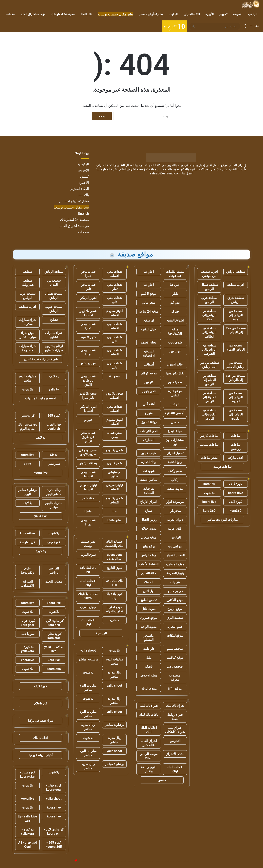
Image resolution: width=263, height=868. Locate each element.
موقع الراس (149, 555)
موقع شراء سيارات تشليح (28, 335)
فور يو (88, 420)
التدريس (175, 741)
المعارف (149, 440)
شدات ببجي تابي (88, 287)
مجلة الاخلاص (149, 675)
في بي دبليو (175, 591)
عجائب (175, 404)
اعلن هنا (149, 272)
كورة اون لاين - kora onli (54, 623)
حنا (114, 511)
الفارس (175, 537)
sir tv (28, 464)
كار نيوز (149, 382)
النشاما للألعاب (149, 564)
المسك (149, 582)
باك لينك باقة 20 (88, 570)
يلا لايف (54, 376)
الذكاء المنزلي (192, 14)
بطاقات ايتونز (88, 463)
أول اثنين (149, 591)
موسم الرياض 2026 (149, 756)
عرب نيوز (175, 351)
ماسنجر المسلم (149, 638)
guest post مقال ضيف (114, 557)
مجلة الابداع (175, 431)
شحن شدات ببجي (114, 435)
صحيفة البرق (175, 618)
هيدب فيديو (149, 453)
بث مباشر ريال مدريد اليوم (28, 427)
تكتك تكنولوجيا (175, 373)
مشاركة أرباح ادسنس (151, 14)
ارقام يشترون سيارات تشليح (54, 348)
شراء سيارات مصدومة (28, 348)
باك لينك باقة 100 (114, 583)
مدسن (175, 422)
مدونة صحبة (175, 489)
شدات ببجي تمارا (88, 274)
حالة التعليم (149, 573)
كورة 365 (54, 416)
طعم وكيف (175, 471)
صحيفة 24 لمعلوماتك (63, 14)
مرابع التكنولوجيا (175, 331)
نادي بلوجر (149, 391)
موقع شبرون (149, 618)
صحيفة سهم (175, 649)
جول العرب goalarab (54, 427)
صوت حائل (149, 609)
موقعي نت (175, 546)
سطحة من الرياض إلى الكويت (236, 414)
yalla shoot (88, 650)
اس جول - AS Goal (27, 845)
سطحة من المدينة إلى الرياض (209, 397)
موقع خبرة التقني (175, 393)
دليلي (175, 294)
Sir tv (54, 455)
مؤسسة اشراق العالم (33, 14)
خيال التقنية (149, 329)
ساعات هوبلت (223, 467)
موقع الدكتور (175, 600)
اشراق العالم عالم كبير (149, 743)
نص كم (175, 303)
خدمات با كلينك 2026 (88, 596)
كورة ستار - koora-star (27, 774)
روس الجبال (149, 520)
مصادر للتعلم (54, 581)
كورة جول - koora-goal (54, 788)
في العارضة (28, 542)
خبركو (175, 312)
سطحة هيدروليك (28, 283)
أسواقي (149, 364)
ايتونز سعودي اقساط (114, 313)
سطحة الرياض (236, 272)
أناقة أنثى (149, 404)
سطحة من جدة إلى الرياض (236, 378)
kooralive (28, 660)
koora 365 (54, 669)
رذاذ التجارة (149, 462)
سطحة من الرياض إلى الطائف (209, 332)
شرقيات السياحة (149, 491)
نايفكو (149, 667)
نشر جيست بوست (88, 544)
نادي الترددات (149, 431)
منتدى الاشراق (175, 754)
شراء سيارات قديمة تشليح (41, 359)
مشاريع (114, 620)
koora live (209, 502)
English (86, 14)
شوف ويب (175, 342)
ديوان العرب (175, 520)
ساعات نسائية (209, 445)
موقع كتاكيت (175, 658)
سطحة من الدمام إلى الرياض (209, 380)
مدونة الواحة (149, 627)
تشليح (54, 320)
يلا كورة (41, 551)
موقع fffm (175, 689)
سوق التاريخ (114, 568)
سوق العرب (88, 555)
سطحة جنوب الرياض (54, 309)
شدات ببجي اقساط (114, 274)
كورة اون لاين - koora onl (54, 832)
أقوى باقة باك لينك (114, 596)
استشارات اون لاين (175, 442)
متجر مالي (149, 303)
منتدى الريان (149, 689)
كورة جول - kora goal (27, 623)
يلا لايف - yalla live (54, 649)
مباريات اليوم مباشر (114, 661)
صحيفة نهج (175, 382)
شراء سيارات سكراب (28, 322)
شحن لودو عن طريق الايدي (88, 452)
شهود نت (149, 471)
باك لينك (174, 14)
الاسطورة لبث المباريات (41, 398)
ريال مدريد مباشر (114, 675)
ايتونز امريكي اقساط (88, 409)
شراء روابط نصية (175, 717)
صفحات (11, 14)
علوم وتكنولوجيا (27, 570)
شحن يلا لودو (114, 450)
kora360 (209, 484)
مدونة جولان (149, 529)
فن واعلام (41, 703)
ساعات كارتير (209, 436)
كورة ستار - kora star (54, 636)
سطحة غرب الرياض (209, 300)
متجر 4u (114, 376)
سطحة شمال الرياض (209, 287)
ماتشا (88, 511)
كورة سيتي (28, 416)
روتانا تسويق (149, 422)
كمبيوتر (223, 14)
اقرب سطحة (236, 285)
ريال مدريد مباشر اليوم (54, 492)
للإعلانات (69, 861)
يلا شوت (209, 493)
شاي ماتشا (114, 520)
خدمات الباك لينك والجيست (114, 544)
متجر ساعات (209, 458)
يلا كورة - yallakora (27, 649)
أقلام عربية (175, 529)
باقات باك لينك (149, 715)
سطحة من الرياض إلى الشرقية (209, 350)
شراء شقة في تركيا (41, 721)
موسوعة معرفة (175, 678)
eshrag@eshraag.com (165, 173)
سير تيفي (54, 464)
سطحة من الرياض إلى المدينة (236, 397)
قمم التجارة (175, 627)
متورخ (149, 413)
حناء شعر (88, 498)
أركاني (175, 480)
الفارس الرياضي (54, 570)
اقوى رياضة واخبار (149, 769)
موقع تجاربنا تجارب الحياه (114, 609)
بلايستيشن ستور (114, 474)
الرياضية (101, 633)
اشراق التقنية (175, 320)
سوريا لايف (28, 634)
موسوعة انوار (175, 502)
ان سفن (149, 320)
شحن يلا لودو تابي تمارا (88, 396)
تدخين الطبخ (149, 600)
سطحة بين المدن (54, 283)
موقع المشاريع (175, 564)
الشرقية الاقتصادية (149, 353)
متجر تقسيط (88, 337)
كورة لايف (236, 484)
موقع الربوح (175, 609)
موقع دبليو (149, 546)
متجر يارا (175, 511)
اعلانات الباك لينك (149, 730)
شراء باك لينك (175, 706)
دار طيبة (149, 649)
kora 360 (209, 511)
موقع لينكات (175, 636)
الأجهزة (210, 14)
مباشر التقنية (149, 480)
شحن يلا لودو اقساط (88, 313)
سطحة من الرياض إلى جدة (236, 315)
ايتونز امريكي (88, 298)
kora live (54, 660)
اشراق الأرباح (149, 502)
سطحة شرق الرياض (236, 300)
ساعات (236, 436)
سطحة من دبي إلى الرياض (209, 365)
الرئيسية (253, 14)
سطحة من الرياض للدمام (236, 347)
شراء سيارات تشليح (54, 335)
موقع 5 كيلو (149, 294)
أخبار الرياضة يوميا (41, 755)
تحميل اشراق (175, 453)
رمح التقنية (175, 462)
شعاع (149, 511)
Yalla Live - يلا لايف (27, 818)
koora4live (236, 493)
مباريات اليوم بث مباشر (222, 520)
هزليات (175, 582)
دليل (149, 658)
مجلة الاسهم (149, 342)
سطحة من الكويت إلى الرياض (209, 414)
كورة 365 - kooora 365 (54, 845)
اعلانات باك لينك (88, 622)
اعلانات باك (41, 738)
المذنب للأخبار (175, 555)
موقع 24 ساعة (149, 312)
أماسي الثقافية (175, 413)
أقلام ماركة (236, 458)
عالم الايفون (175, 364)
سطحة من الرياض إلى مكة (209, 315)
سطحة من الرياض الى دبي (236, 365)
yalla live (41, 516)
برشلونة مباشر (88, 659)
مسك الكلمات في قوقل (175, 274)
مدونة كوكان (149, 373)
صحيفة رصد (175, 667)
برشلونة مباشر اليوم (27, 492)
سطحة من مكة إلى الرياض (236, 330)
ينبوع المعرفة (175, 573)
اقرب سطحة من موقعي (209, 274)
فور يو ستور (88, 363)
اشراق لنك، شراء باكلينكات (175, 730)
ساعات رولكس (236, 447)
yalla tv (54, 389)
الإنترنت (238, 14)
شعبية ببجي (114, 463)
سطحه (27, 272)
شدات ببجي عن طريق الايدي (88, 380)
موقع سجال (149, 537)
